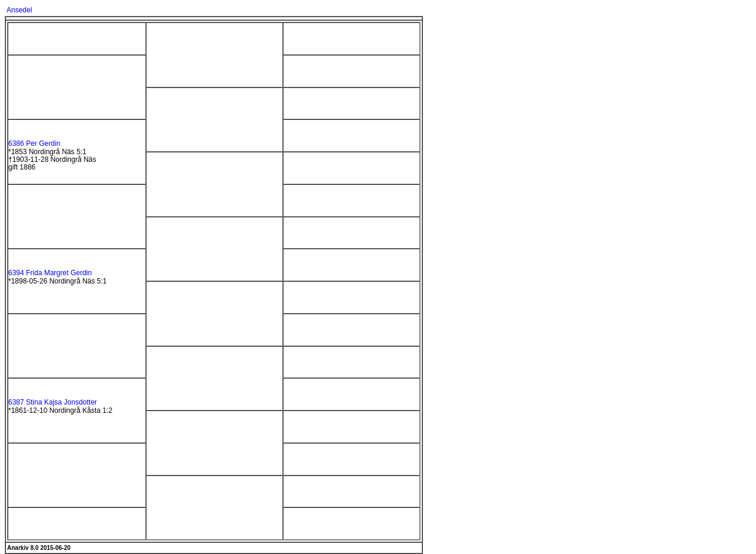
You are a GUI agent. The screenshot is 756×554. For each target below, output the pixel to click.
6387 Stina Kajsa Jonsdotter (53, 402)
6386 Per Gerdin (34, 144)
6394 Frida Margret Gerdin (50, 273)
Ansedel (19, 10)
